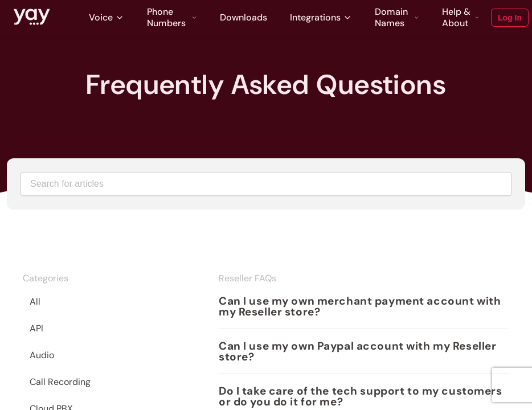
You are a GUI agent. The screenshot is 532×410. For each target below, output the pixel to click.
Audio (42, 355)
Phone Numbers (172, 18)
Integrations (321, 17)
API (36, 328)
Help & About (461, 18)
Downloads (244, 17)
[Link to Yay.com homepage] (32, 18)
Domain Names (397, 18)
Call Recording (60, 382)
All (35, 302)
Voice (107, 17)
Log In (510, 18)
